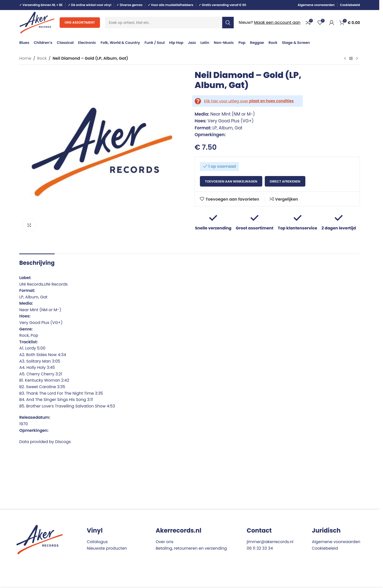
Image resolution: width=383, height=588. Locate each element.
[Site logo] (37, 22)
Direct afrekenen (285, 181)
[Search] (169, 23)
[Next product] (357, 59)
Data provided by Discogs (45, 442)
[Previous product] (345, 59)
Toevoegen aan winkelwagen (231, 181)
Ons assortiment (80, 22)
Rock (42, 58)
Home (25, 58)
